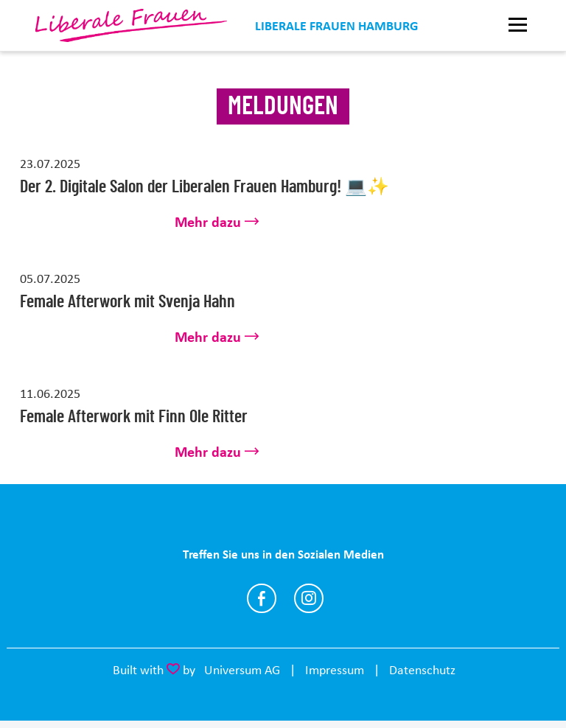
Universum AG (242, 670)
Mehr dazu (208, 222)
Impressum (335, 670)
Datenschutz (422, 670)
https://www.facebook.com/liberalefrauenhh (262, 598)
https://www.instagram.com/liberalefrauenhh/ (309, 598)
